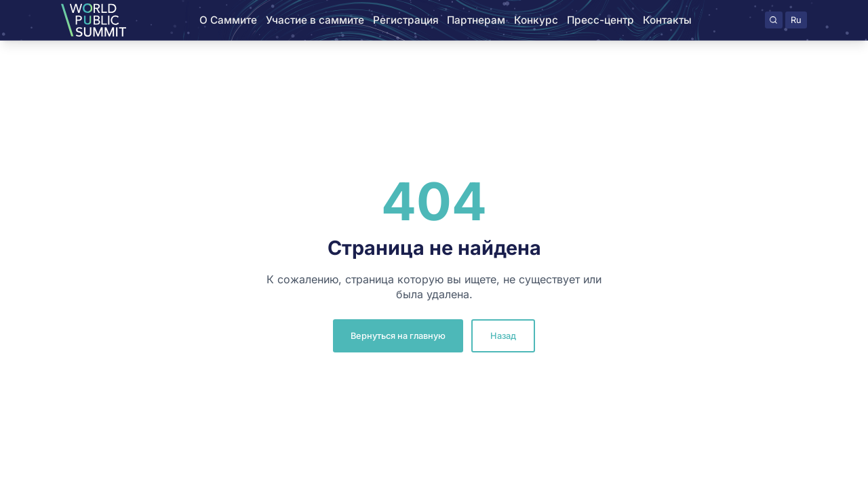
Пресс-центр (600, 20)
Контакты (667, 20)
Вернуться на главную (398, 336)
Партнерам (476, 20)
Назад (503, 336)
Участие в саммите (315, 20)
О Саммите (228, 20)
